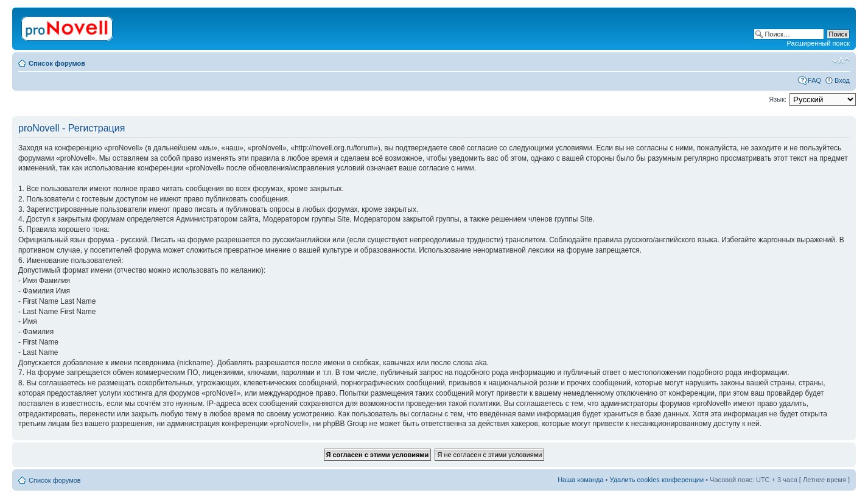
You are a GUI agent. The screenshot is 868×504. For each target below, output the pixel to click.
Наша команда (580, 480)
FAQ (814, 80)
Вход (842, 80)
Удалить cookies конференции (657, 480)
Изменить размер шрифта (841, 61)
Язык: (778, 99)
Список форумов (57, 63)
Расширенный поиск (818, 43)
